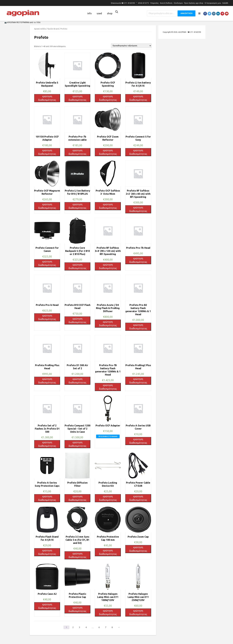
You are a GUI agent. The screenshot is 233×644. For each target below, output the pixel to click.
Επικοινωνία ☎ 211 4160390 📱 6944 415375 (130, 3)
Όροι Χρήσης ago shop (194, 3)
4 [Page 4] (86, 627)
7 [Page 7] (106, 627)
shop (110, 13)
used (99, 13)
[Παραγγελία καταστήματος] (131, 46)
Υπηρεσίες (154, 3)
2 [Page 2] (73, 627)
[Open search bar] (117, 12)
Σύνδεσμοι (178, 3)
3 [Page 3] (79, 627)
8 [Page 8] (112, 627)
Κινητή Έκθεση (166, 3)
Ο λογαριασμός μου (213, 3)
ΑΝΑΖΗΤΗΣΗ (186, 13)
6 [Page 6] (99, 627)
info (90, 13)
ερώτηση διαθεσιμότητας (47, 98)
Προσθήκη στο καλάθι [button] (108, 436)
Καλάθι (225, 3)
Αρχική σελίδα (40, 29)
